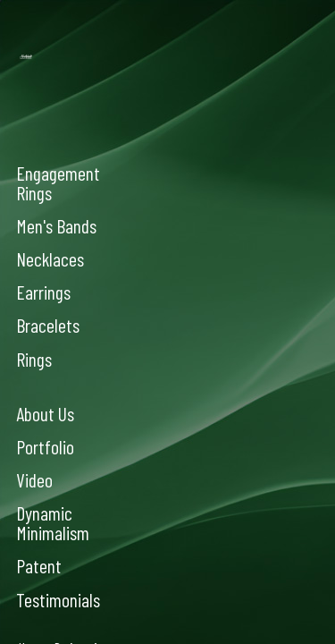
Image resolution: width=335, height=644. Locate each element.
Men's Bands (56, 225)
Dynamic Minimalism (53, 522)
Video (34, 479)
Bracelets (48, 325)
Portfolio (45, 446)
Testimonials (58, 599)
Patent (39, 565)
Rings (34, 359)
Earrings (43, 292)
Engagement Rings (58, 182)
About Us (45, 413)
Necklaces (50, 258)
